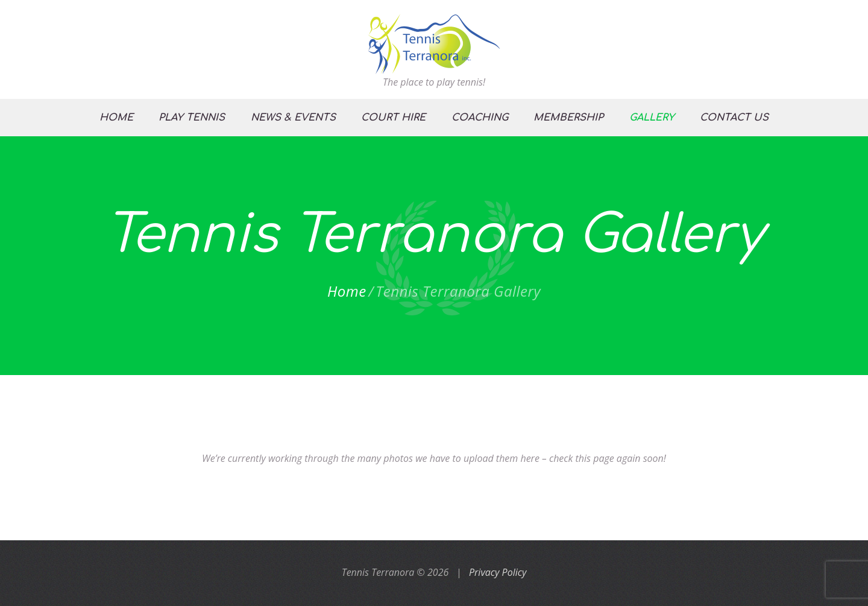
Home (347, 291)
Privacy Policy (498, 572)
